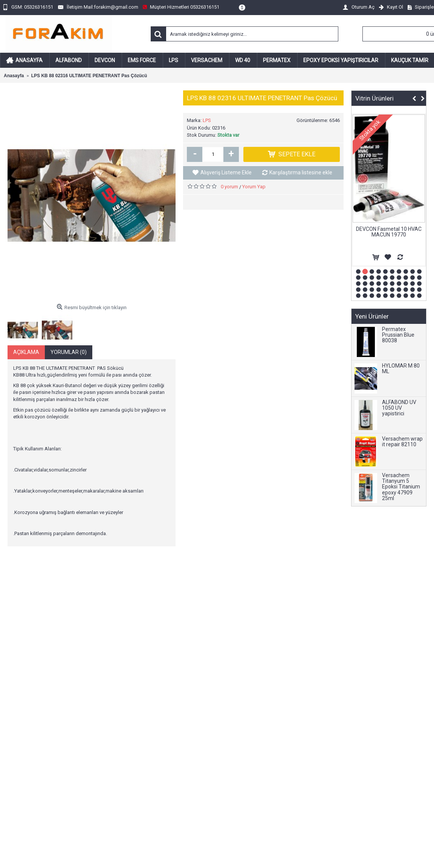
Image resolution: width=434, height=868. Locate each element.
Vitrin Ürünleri (374, 98)
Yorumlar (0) (69, 352)
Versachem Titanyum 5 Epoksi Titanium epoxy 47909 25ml (401, 487)
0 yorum (229, 187)
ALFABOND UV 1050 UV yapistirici (399, 408)
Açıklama (26, 352)
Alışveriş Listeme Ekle (226, 172)
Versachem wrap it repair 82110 (402, 442)
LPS (207, 120)
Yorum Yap (254, 187)
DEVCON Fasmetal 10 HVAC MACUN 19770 (389, 232)
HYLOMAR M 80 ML (401, 369)
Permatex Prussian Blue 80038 (398, 335)
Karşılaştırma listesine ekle (301, 172)
